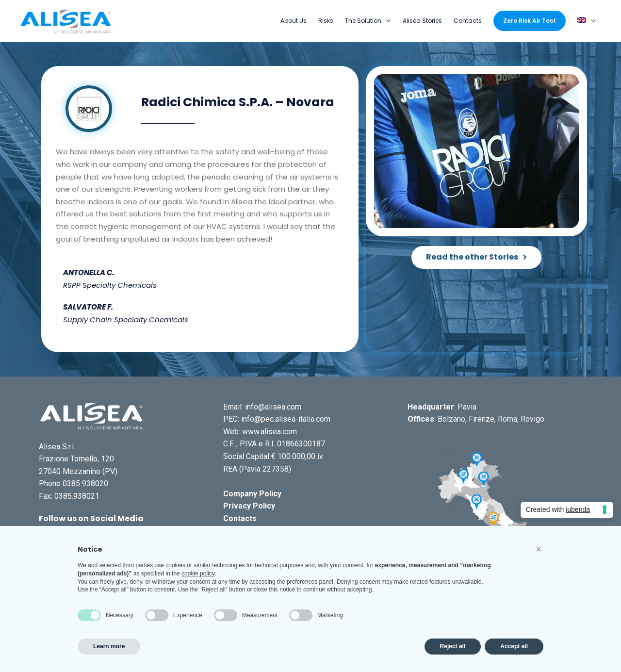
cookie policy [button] (198, 574)
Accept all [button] (514, 646)
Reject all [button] (453, 646)
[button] (476, 258)
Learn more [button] (109, 646)
